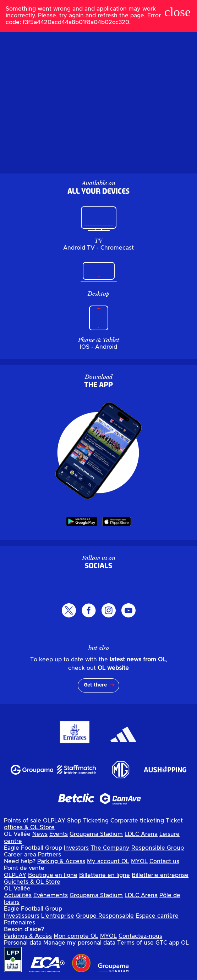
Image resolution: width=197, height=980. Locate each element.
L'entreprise (58, 916)
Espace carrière (157, 916)
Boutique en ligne (53, 875)
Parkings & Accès (28, 936)
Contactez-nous (140, 936)
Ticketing (96, 821)
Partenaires (20, 923)
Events (59, 834)
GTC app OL (172, 943)
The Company (110, 848)
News (40, 834)
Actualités (18, 895)
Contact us (164, 861)
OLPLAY (54, 821)
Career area (20, 855)
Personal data (23, 943)
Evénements (51, 895)
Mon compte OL (76, 936)
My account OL (108, 861)
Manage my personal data (79, 943)
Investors (76, 848)
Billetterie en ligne (105, 875)
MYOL (139, 861)
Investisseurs (22, 916)
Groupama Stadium (96, 834)
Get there (95, 685)
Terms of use (135, 943)
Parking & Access (61, 861)
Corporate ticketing (137, 821)
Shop (74, 821)
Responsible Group (158, 848)
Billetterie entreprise (160, 875)
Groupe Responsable (105, 916)
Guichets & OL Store (32, 882)
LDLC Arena (141, 834)
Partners (50, 855)
